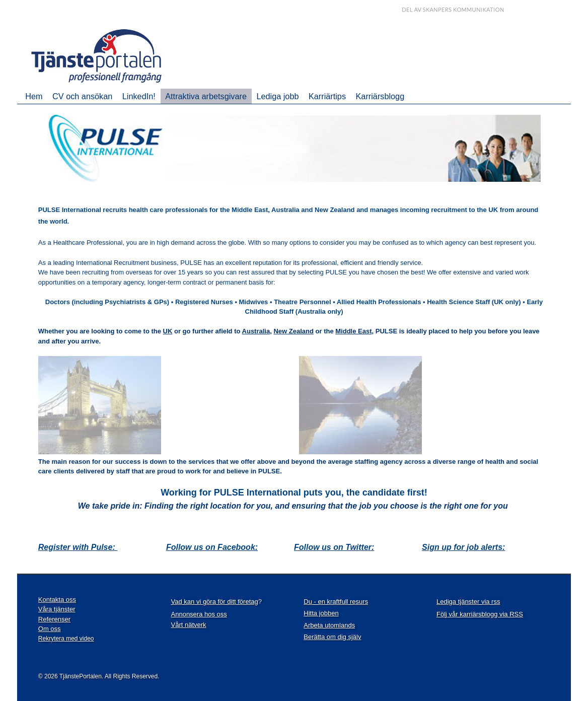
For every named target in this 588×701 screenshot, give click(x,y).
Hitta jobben (321, 613)
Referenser (54, 619)
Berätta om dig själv (332, 637)
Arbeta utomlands (329, 625)
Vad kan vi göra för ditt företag (215, 602)
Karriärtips (327, 96)
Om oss (50, 629)
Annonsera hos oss (199, 614)
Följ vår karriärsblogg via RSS (480, 614)
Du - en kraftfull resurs (336, 602)
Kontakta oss (57, 600)
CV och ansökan (82, 96)
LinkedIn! (139, 96)
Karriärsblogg (380, 96)
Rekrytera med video (66, 639)
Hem (34, 96)
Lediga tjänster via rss (468, 602)
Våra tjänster (57, 609)
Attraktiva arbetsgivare (206, 96)
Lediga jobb (277, 96)
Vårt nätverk (189, 625)
